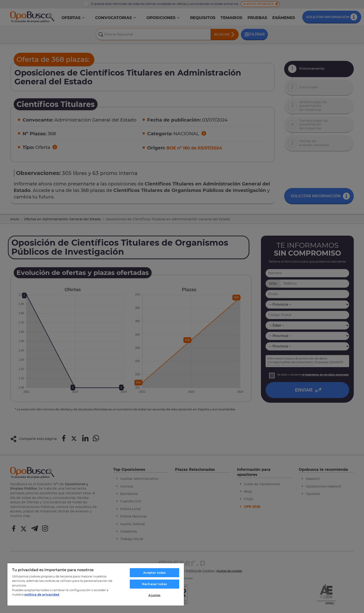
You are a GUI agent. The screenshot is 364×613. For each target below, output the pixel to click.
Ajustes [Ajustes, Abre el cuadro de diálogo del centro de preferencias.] (154, 595)
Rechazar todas (154, 584)
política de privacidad (42, 594)
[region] (96, 584)
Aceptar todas (155, 573)
